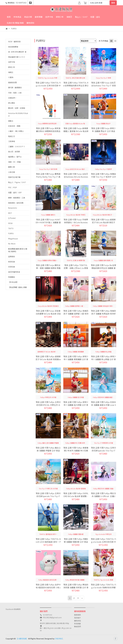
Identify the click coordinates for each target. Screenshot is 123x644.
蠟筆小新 (12, 167)
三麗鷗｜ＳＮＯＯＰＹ (17, 146)
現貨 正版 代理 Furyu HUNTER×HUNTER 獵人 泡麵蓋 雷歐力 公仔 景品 (48, 222)
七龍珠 (11, 77)
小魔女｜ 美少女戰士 (16, 131)
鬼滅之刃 (12, 136)
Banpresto (13, 208)
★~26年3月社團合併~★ (17, 52)
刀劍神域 (12, 141)
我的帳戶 (77, 618)
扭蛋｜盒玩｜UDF (15, 192)
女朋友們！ (12, 98)
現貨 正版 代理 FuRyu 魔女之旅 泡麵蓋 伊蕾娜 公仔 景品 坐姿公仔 (48, 451)
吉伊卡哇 (12, 62)
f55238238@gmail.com (52, 617)
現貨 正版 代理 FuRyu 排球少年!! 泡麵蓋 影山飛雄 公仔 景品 (103, 359)
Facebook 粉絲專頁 (13, 609)
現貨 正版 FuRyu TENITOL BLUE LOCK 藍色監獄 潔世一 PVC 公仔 (48, 542)
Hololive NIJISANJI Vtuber (18, 114)
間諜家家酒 (12, 82)
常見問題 (77, 624)
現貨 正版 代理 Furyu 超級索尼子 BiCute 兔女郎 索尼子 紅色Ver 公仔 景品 (103, 222)
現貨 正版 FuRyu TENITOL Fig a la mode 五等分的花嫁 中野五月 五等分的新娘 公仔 (104, 542)
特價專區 (12, 277)
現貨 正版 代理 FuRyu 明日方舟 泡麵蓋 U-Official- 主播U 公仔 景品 (103, 496)
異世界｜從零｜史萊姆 (17, 108)
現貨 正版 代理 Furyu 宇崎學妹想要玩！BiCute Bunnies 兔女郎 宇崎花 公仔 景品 (76, 222)
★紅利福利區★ (14, 272)
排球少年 (12, 67)
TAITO (11, 228)
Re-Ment (12, 244)
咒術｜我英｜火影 (15, 93)
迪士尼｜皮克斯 (14, 151)
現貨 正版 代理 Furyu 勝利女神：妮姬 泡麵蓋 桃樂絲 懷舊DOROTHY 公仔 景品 (48, 268)
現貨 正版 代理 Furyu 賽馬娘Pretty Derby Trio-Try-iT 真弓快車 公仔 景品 (48, 177)
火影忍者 (12, 172)
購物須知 (77, 621)
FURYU (11, 233)
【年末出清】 (13, 282)
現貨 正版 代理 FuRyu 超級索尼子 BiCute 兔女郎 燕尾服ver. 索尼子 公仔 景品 (48, 359)
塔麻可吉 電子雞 (14, 177)
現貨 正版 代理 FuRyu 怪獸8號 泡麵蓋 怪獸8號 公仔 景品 (76, 540)
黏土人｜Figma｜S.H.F (17, 182)
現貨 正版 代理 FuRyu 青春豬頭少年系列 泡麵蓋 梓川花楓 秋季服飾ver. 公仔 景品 (76, 451)
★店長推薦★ (13, 47)
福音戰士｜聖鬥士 (15, 157)
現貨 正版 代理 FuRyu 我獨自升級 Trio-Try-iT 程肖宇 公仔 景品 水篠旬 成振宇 (103, 177)
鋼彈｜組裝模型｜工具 (17, 198)
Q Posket (12, 218)
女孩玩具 (12, 267)
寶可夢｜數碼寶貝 (15, 87)
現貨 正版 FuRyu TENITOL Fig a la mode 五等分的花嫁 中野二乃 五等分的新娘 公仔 (48, 85)
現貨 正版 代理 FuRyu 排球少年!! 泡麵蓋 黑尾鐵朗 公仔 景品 (76, 359)
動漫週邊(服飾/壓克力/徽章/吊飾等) (18, 250)
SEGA (10, 223)
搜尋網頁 (77, 615)
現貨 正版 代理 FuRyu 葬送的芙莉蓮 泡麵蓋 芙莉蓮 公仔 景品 (76, 587)
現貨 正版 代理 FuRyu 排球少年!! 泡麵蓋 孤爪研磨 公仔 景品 (76, 405)
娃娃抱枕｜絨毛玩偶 (16, 203)
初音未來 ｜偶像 (14, 126)
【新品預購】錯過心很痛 (17, 287)
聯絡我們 (77, 626)
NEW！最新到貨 (14, 41)
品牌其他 (12, 256)
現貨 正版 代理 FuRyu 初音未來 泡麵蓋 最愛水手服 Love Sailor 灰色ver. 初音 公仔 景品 (103, 405)
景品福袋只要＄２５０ (17, 57)
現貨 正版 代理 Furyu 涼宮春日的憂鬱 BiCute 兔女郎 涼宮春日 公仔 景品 (48, 314)
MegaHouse (13, 239)
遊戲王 (11, 121)
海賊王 (11, 72)
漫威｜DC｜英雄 (14, 162)
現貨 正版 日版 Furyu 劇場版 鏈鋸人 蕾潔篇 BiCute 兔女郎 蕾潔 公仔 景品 (76, 131)
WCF (10, 213)
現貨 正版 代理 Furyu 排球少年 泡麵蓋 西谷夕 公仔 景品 (103, 130)
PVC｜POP (12, 187)
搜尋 (113, 3)
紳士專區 (12, 103)
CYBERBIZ (59, 639)
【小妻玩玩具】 (22, 639)
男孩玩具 (12, 262)
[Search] (99, 3)
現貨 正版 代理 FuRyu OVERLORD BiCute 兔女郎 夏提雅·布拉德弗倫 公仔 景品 (76, 496)
